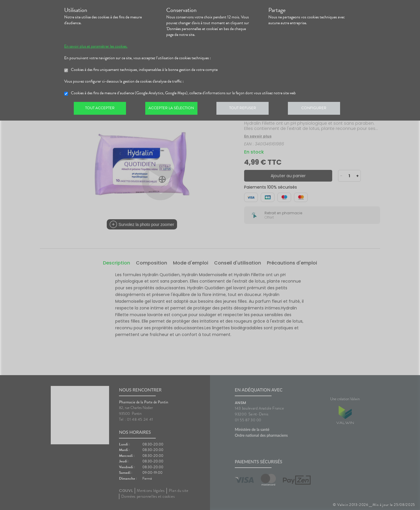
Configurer (319, 109)
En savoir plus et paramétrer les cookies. (96, 46)
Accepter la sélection (174, 109)
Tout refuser (247, 109)
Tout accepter (101, 109)
